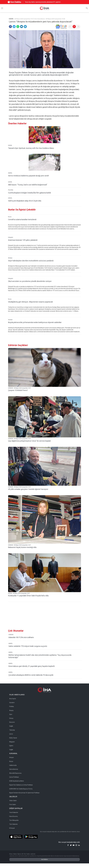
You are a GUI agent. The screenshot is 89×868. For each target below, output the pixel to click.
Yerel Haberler (14, 812)
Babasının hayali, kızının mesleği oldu (22, 547)
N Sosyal (12, 828)
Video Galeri (13, 801)
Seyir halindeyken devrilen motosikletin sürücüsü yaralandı (31, 261)
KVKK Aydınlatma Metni (17, 781)
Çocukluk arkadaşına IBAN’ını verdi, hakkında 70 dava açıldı (31, 675)
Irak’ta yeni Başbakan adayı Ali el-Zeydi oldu (25, 201)
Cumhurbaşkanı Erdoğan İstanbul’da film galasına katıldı (29, 193)
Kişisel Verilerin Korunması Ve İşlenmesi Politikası (24, 793)
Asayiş (11, 710)
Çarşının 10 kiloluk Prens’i (18, 390)
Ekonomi (12, 722)
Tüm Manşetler (14, 820)
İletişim (12, 757)
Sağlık (11, 726)
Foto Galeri (13, 804)
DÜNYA (10, 145)
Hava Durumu (14, 816)
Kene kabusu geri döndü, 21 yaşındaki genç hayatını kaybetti (32, 666)
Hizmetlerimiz (14, 769)
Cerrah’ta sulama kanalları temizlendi (22, 219)
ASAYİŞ (10, 173)
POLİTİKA (11, 190)
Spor (11, 714)
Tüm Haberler (14, 824)
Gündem (12, 703)
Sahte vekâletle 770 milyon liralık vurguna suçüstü (28, 646)
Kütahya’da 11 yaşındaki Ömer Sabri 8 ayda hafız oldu (28, 596)
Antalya (10, 258)
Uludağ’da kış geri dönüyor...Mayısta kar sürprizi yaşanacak (30, 302)
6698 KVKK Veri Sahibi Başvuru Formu (21, 789)
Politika (12, 706)
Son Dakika (14, 2)
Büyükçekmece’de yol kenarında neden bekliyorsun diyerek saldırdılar (35, 322)
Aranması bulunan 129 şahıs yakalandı (23, 240)
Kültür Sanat (13, 738)
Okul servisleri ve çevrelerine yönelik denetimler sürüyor (30, 281)
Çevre (11, 734)
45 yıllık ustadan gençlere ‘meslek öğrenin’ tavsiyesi (28, 489)
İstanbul (10, 320)
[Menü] (2, 8)
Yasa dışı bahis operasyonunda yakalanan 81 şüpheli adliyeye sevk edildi (43, 2)
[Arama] (87, 8)
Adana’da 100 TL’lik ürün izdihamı (21, 637)
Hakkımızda (13, 765)
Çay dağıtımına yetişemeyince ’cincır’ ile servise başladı (29, 441)
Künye (11, 761)
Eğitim (11, 746)
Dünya (11, 718)
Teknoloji (12, 730)
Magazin (12, 742)
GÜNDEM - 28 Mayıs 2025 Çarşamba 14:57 (19, 388)
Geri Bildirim (44, 859)
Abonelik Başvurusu (15, 773)
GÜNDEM (11, 635)
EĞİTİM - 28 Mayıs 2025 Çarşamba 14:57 (19, 593)
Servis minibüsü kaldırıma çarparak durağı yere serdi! (28, 176)
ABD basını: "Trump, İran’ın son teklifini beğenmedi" (28, 185)
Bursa (10, 217)
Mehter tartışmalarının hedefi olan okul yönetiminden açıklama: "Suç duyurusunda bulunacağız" (40, 656)
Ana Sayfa (13, 699)
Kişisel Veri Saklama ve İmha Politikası (21, 785)
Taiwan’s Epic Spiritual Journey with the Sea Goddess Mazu (31, 148)
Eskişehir (11, 237)
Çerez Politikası (14, 777)
